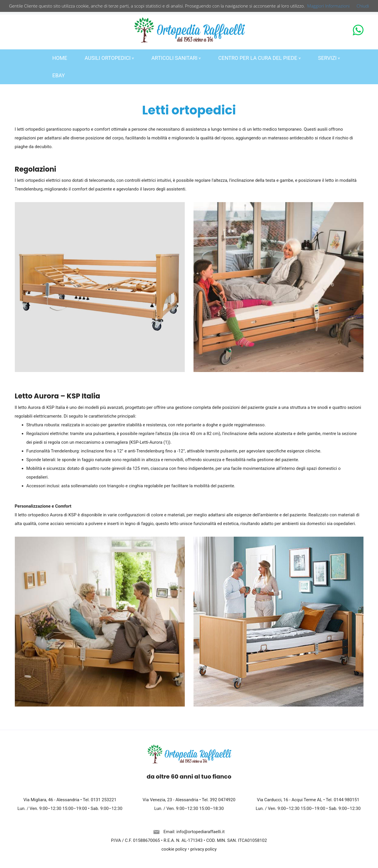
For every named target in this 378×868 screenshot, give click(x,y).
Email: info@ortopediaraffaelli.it (189, 832)
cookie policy (174, 849)
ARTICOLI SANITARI (176, 58)
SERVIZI (329, 58)
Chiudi (363, 6)
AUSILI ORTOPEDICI (109, 58)
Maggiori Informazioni (328, 6)
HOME (60, 58)
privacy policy (203, 849)
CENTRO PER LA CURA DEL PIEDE (259, 58)
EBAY (59, 75)
